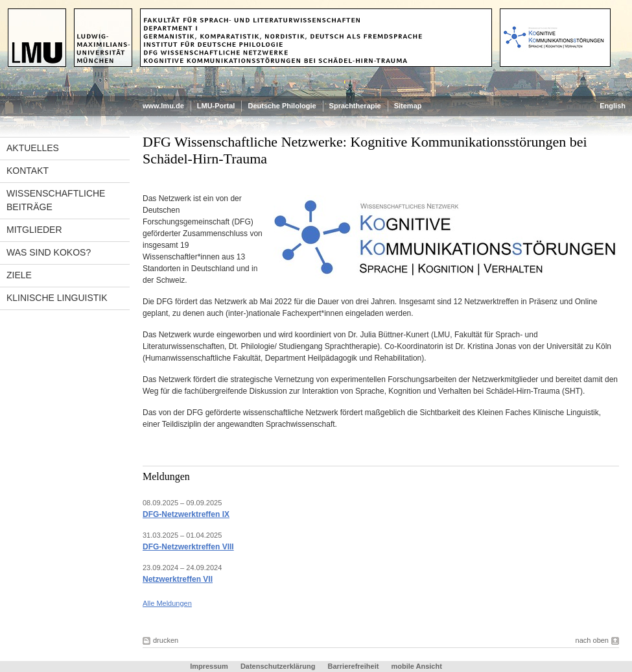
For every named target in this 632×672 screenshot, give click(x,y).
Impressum (209, 666)
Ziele (19, 275)
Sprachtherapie (355, 106)
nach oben (592, 640)
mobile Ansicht (416, 666)
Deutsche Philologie (282, 106)
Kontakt (28, 171)
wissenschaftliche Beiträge (56, 200)
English (613, 106)
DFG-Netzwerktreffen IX (186, 514)
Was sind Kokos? (49, 252)
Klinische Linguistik (57, 298)
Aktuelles (33, 148)
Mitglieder (34, 230)
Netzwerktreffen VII (178, 579)
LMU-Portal (216, 106)
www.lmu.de (163, 106)
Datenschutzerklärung (278, 666)
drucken (166, 640)
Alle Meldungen (167, 603)
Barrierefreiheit (354, 666)
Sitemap (408, 106)
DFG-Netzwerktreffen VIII (188, 547)
